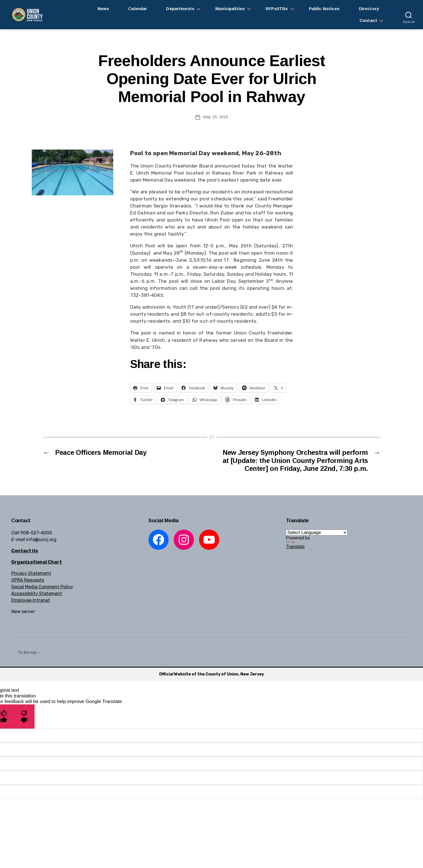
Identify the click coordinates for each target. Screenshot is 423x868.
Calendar (138, 9)
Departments (180, 9)
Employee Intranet (31, 600)
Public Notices (324, 9)
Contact (368, 20)
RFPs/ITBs (277, 9)
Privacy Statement (31, 573)
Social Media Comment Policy (42, 587)
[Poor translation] (24, 716)
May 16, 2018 (215, 117)
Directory (369, 9)
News (103, 9)
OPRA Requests (28, 580)
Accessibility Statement (37, 594)
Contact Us (25, 551)
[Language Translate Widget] (317, 533)
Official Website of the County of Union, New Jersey (211, 674)
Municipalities (230, 9)
